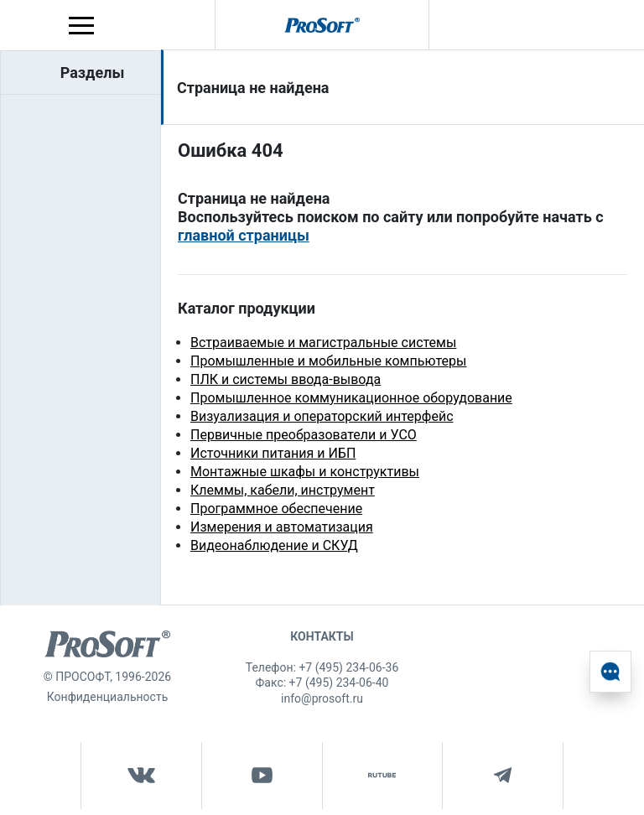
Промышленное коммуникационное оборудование (351, 398)
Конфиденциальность (107, 697)
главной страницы (244, 235)
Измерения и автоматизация (282, 527)
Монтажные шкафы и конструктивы (305, 472)
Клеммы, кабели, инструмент (283, 490)
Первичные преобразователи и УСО (304, 435)
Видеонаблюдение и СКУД (274, 545)
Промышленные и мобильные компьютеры (328, 361)
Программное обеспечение (276, 509)
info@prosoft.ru (322, 698)
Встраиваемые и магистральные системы (323, 343)
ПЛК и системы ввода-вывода (286, 379)
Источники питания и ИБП (273, 453)
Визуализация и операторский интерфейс (322, 416)
